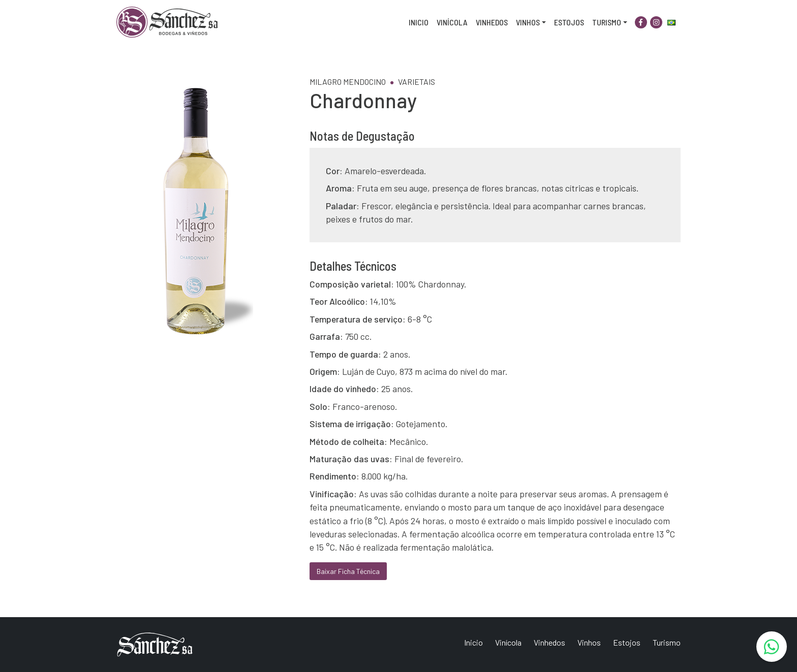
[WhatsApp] (772, 647)
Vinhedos (492, 22)
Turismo (607, 22)
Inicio (419, 22)
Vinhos (528, 22)
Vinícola (452, 22)
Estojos (569, 22)
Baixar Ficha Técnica (348, 571)
